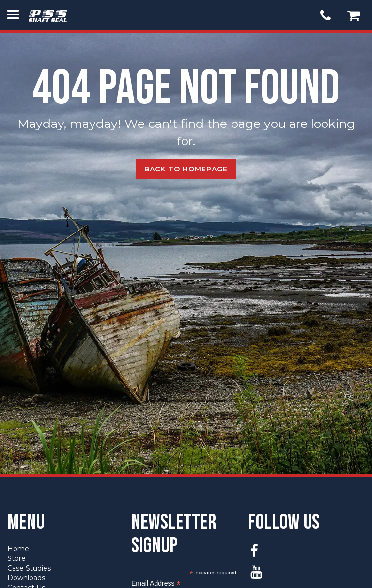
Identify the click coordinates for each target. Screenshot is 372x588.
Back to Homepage (186, 169)
